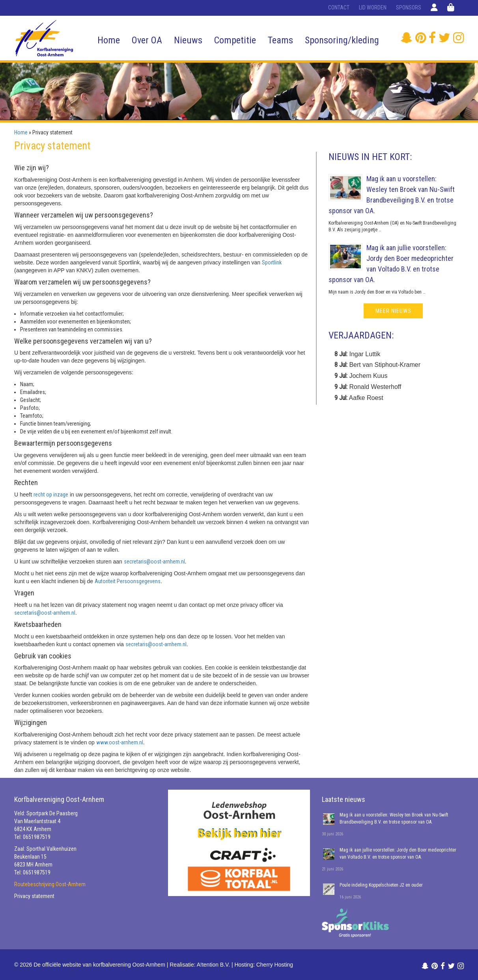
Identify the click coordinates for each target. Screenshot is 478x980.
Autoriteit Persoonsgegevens (128, 581)
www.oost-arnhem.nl (120, 742)
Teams (280, 40)
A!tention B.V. (213, 965)
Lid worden (373, 7)
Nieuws (188, 40)
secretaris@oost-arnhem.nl (154, 562)
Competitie (235, 40)
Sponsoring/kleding (342, 40)
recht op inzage (51, 495)
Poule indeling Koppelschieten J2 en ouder (381, 885)
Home (109, 40)
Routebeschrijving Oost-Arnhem (50, 884)
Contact (339, 7)
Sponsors (409, 7)
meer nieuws (393, 311)
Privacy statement (34, 896)
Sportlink (272, 262)
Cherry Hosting (275, 965)
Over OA (147, 40)
